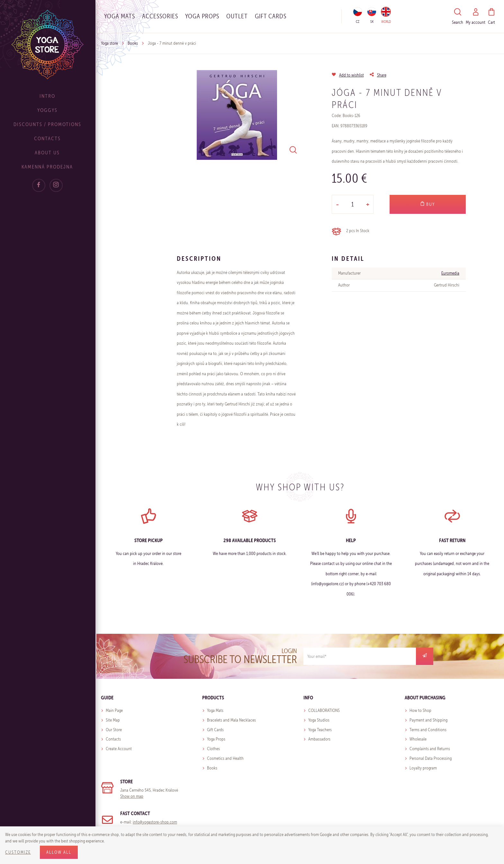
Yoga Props (202, 16)
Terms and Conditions (428, 730)
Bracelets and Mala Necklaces (231, 720)
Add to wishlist (351, 75)
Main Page (114, 710)
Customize (18, 852)
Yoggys (48, 110)
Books (133, 43)
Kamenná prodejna (48, 167)
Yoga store (109, 43)
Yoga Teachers (320, 730)
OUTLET (237, 16)
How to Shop (420, 710)
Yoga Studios (319, 720)
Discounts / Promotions (48, 124)
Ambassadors (319, 739)
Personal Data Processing (431, 758)
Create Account (119, 749)
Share (382, 75)
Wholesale (418, 739)
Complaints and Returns (430, 749)
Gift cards (271, 16)
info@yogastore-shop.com (155, 822)
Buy (428, 204)
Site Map (113, 720)
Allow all (59, 852)
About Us (48, 153)
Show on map (132, 796)
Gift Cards (215, 730)
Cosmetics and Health (225, 758)
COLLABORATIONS (324, 710)
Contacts (48, 138)
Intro (48, 96)
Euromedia (450, 273)
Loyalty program (423, 768)
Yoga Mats (120, 16)
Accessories (160, 16)
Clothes (213, 749)
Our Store (114, 730)
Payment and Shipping (428, 720)
